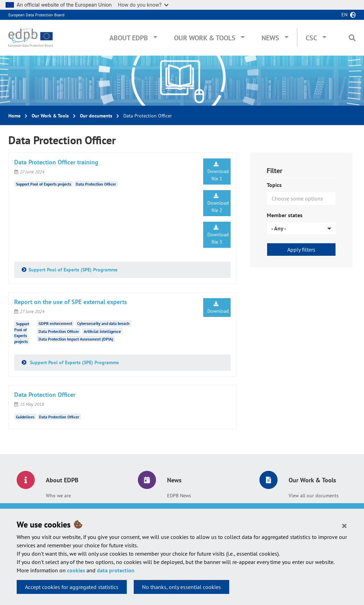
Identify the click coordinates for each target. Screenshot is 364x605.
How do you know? (143, 5)
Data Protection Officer (96, 184)
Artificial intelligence (102, 331)
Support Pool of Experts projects (44, 184)
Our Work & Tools (205, 38)
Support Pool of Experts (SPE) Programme (73, 270)
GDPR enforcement (55, 323)
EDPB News (179, 496)
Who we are (58, 496)
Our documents (96, 116)
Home (14, 116)
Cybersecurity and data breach (103, 323)
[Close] (344, 525)
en (344, 15)
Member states (285, 215)
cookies (76, 570)
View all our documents (314, 496)
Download (218, 308)
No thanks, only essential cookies (181, 587)
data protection (116, 570)
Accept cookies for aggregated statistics (72, 587)
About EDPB (129, 38)
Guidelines (25, 417)
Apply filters (301, 250)
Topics (274, 185)
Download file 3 (218, 235)
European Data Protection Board (36, 15)
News (270, 38)
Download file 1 (218, 172)
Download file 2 (218, 203)
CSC (311, 38)
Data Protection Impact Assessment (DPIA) (76, 339)
